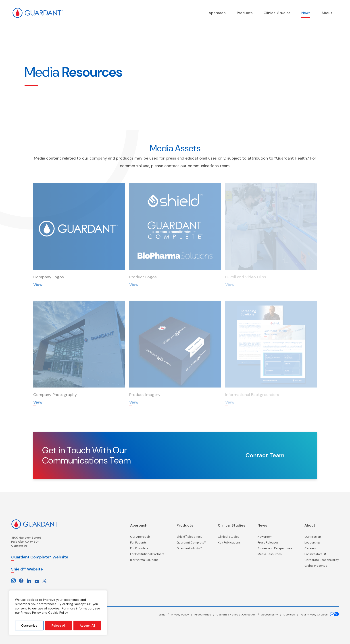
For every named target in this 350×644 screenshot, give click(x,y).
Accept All (87, 626)
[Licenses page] (292, 615)
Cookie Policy (58, 613)
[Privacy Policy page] (183, 615)
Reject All (58, 626)
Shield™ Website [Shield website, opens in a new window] (27, 569)
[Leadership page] (322, 544)
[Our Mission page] (322, 538)
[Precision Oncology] (217, 13)
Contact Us (19, 546)
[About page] (327, 13)
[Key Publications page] (232, 544)
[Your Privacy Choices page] (320, 615)
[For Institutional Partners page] (147, 555)
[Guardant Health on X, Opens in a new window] (44, 581)
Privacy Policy (31, 613)
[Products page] (245, 13)
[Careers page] (322, 550)
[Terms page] (164, 615)
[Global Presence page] (322, 567)
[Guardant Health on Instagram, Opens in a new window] (13, 581)
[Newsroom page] (275, 538)
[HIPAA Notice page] (205, 615)
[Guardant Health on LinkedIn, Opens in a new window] (29, 581)
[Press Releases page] (275, 544)
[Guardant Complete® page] (191, 544)
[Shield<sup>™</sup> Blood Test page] (191, 538)
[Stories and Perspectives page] (275, 550)
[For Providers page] (147, 550)
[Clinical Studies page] (277, 13)
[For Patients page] (147, 544)
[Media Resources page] (275, 555)
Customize (29, 626)
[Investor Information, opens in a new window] (322, 555)
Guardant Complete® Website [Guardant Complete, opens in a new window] (40, 557)
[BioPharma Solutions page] (147, 561)
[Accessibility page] (272, 615)
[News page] (306, 13)
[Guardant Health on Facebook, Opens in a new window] (21, 581)
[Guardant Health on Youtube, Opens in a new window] (37, 581)
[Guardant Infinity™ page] (191, 550)
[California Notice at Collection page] (239, 615)
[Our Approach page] (147, 538)
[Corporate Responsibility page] (322, 561)
